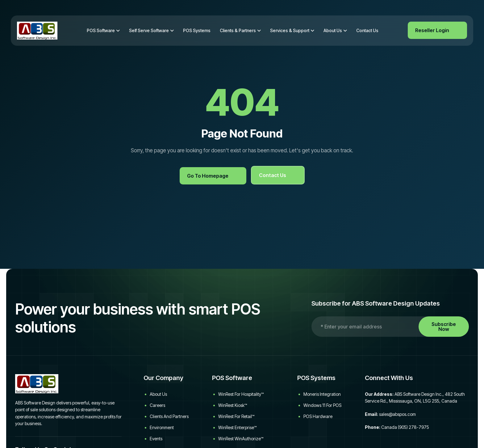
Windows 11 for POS (322, 405)
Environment (162, 427)
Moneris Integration (322, 394)
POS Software (101, 30)
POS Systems (197, 30)
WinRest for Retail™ (236, 416)
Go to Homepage (208, 176)
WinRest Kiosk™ (233, 405)
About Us (333, 30)
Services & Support (290, 30)
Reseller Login (432, 30)
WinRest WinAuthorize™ (241, 439)
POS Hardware (318, 416)
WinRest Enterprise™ (237, 427)
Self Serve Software (149, 30)
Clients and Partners (169, 416)
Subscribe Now (444, 327)
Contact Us (367, 30)
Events (156, 439)
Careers (157, 405)
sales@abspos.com (397, 414)
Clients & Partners (238, 30)
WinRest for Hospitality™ (241, 394)
